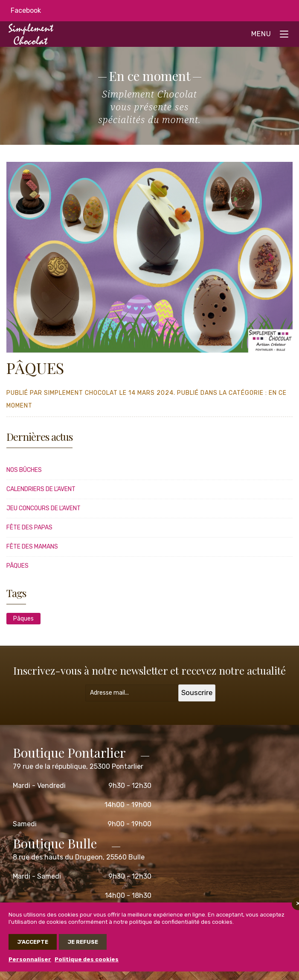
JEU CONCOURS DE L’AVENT (44, 508)
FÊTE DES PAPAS (29, 527)
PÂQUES (17, 566)
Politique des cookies (87, 959)
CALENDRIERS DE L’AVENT (41, 489)
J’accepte (33, 942)
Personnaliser (30, 959)
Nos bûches (24, 470)
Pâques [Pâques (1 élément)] (23, 619)
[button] (28, 257)
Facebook (26, 10)
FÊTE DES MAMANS (32, 547)
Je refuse (83, 942)
